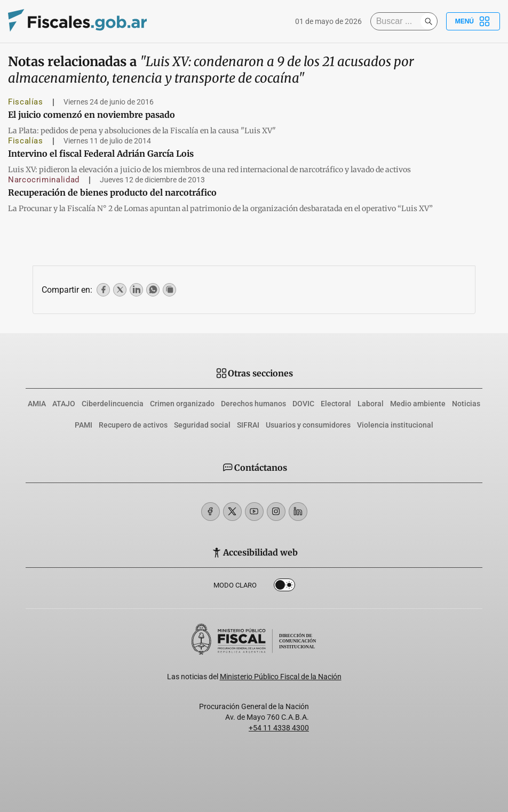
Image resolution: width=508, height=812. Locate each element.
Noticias (466, 404)
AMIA (37, 404)
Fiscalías (26, 102)
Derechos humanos (253, 404)
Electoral (336, 404)
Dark (284, 587)
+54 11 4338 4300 (279, 728)
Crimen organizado (182, 404)
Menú (473, 21)
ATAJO (64, 404)
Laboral (371, 404)
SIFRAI (248, 425)
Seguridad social (202, 425)
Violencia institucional (395, 425)
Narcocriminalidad (44, 180)
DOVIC (303, 404)
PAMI (84, 425)
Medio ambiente (418, 404)
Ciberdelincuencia (113, 404)
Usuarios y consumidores (308, 425)
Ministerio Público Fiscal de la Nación (281, 677)
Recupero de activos (133, 425)
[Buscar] (398, 21)
